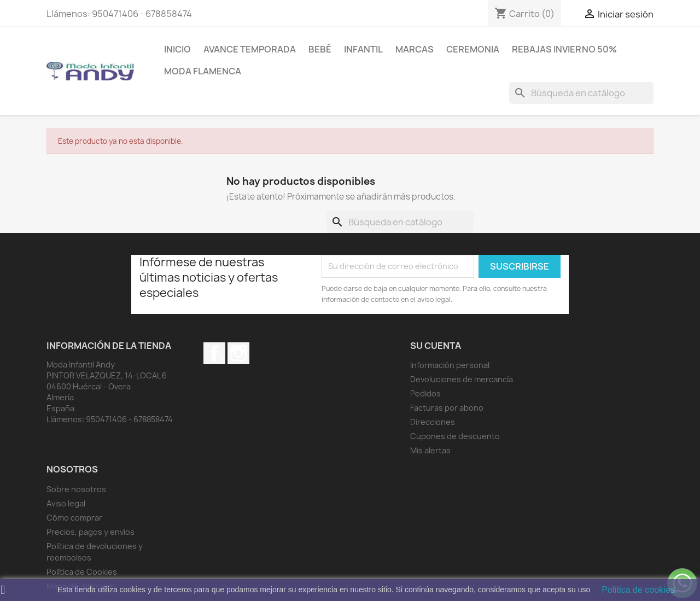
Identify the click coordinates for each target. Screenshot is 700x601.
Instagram (238, 353)
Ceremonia (473, 49)
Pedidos (425, 393)
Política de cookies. (639, 590)
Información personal (450, 365)
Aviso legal (66, 503)
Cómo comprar (74, 518)
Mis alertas (430, 450)
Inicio (177, 49)
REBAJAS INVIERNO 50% (564, 49)
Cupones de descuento (455, 436)
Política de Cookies (82, 572)
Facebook (214, 353)
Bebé (320, 49)
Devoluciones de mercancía (462, 379)
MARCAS (415, 49)
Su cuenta (436, 346)
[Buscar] (581, 93)
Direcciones (433, 422)
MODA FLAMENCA (203, 71)
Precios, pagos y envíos (91, 532)
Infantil (363, 49)
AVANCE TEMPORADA (250, 49)
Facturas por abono (447, 408)
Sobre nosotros (76, 489)
